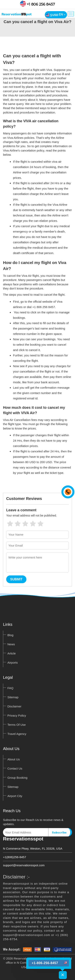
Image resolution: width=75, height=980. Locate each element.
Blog (10, 635)
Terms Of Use (17, 725)
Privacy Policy (17, 715)
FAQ (10, 688)
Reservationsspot (23, 839)
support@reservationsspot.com (24, 865)
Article (12, 653)
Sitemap (13, 697)
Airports (13, 663)
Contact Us (15, 768)
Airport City (15, 796)
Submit (16, 579)
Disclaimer (14, 706)
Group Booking (17, 778)
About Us (14, 759)
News (11, 644)
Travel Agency (17, 734)
